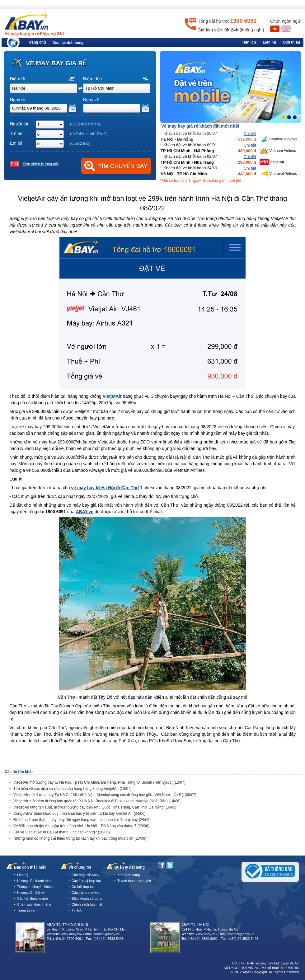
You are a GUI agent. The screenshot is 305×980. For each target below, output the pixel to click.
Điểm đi (17, 79)
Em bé (16, 143)
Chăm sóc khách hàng (34, 904)
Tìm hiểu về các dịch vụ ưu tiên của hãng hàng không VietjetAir (73, 789)
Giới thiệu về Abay (85, 875)
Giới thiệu (291, 42)
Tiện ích (249, 42)
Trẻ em (17, 134)
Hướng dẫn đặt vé (31, 893)
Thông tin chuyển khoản (35, 887)
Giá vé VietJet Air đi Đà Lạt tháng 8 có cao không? (62, 832)
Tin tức (77, 910)
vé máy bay (264, 963)
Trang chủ (37, 42)
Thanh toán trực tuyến (134, 881)
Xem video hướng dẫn (41, 164)
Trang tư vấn (27, 910)
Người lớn (20, 124)
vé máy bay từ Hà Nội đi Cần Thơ (105, 488)
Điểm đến (92, 79)
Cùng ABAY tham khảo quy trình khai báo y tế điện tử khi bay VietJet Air (80, 814)
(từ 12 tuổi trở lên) (85, 124)
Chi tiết (250, 134)
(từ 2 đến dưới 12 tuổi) (89, 134)
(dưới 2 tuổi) (80, 143)
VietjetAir (112, 396)
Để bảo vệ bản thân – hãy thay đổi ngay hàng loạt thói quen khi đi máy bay (82, 820)
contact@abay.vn (106, 934)
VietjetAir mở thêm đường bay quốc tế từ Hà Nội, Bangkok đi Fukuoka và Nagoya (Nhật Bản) (97, 801)
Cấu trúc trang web (86, 893)
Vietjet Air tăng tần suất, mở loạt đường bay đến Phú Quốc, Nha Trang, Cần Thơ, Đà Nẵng (95, 807)
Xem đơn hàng (129, 875)
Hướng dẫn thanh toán (34, 881)
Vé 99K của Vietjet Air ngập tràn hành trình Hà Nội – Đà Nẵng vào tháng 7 (81, 826)
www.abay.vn (71, 934)
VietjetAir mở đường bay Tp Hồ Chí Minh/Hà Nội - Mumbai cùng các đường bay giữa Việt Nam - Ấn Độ (105, 795)
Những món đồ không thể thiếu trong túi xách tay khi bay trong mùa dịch (80, 838)
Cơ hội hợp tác (83, 887)
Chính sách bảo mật (87, 904)
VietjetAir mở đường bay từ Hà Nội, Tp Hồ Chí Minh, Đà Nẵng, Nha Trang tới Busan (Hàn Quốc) (99, 782)
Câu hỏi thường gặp (33, 898)
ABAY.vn (84, 512)
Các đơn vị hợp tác (86, 881)
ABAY (294, 963)
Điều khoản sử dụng (87, 898)
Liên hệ (269, 42)
